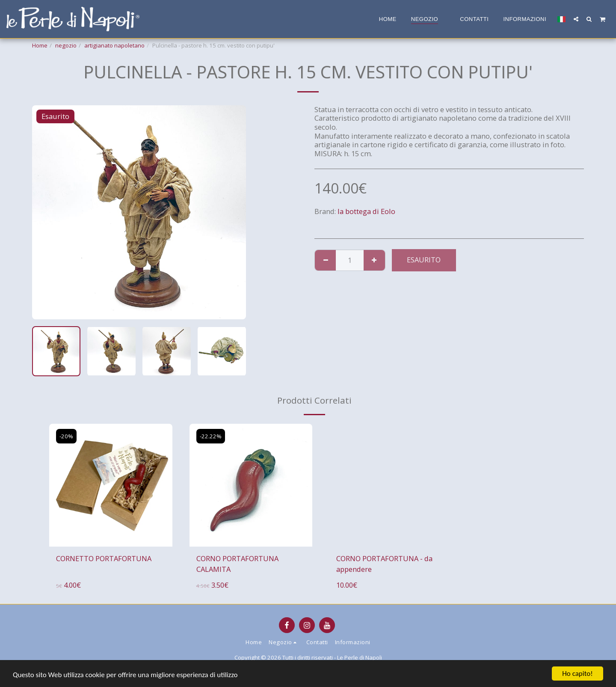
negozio (66, 45)
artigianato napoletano (114, 45)
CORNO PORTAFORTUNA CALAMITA (237, 564)
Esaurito (424, 260)
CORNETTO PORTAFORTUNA (104, 558)
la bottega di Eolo (366, 211)
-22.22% (211, 436)
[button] (576, 19)
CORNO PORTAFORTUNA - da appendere (384, 564)
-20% (66, 436)
